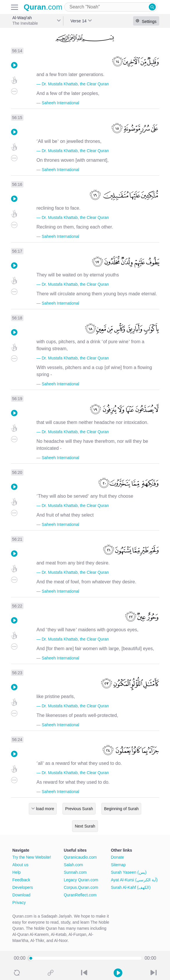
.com (43, 7)
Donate (118, 857)
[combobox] (111, 7)
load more (45, 809)
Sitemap (118, 865)
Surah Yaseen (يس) (129, 872)
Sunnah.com (75, 872)
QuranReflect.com (80, 895)
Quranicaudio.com (80, 857)
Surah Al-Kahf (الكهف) (131, 887)
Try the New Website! (32, 857)
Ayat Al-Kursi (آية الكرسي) (134, 880)
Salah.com (73, 865)
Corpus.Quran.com (81, 887)
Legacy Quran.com (81, 880)
